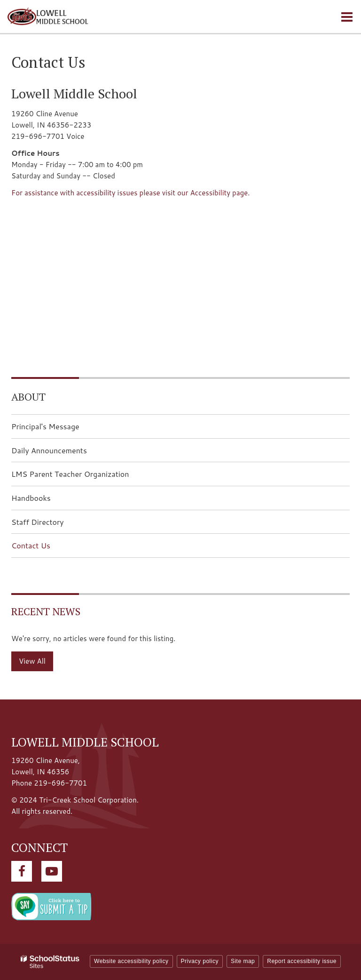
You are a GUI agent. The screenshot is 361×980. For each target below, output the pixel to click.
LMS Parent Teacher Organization (85, 477)
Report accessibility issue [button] (302, 961)
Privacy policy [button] (200, 961)
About (28, 397)
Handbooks (31, 498)
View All (32, 661)
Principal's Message (45, 426)
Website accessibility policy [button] (131, 961)
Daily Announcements (64, 453)
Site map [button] (243, 961)
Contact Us (31, 545)
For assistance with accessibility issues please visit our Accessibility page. (130, 193)
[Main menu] (347, 16)
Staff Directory (38, 522)
